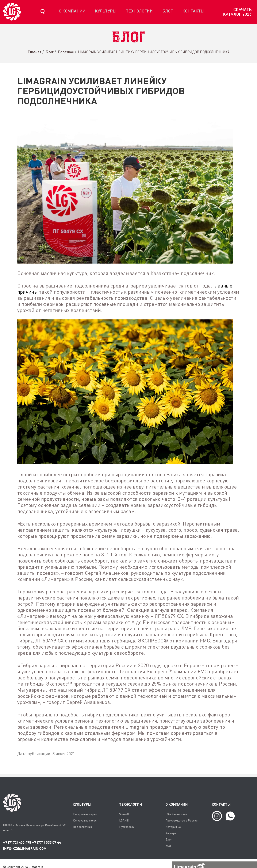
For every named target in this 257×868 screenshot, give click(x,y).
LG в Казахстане (176, 814)
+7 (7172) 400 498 (17, 842)
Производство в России (181, 820)
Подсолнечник (82, 827)
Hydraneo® (127, 827)
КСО (168, 846)
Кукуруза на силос (85, 820)
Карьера (171, 833)
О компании (72, 11)
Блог (168, 11)
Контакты (193, 11)
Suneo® (124, 814)
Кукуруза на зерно (85, 814)
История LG (173, 827)
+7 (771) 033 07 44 (46, 842)
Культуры (106, 11)
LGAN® (124, 820)
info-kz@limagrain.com (25, 848)
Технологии (139, 11)
